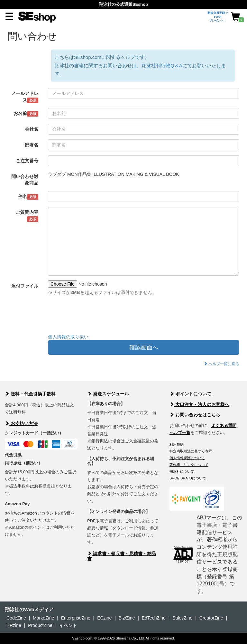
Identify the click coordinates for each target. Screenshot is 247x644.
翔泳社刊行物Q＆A (162, 66)
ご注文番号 (27, 161)
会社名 (32, 129)
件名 (28, 197)
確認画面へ (144, 347)
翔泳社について (182, 471)
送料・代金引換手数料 (30, 394)
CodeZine (16, 618)
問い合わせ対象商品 (25, 180)
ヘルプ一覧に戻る (221, 364)
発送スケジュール (108, 394)
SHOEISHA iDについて (188, 478)
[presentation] (97, 316)
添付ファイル (25, 286)
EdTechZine (154, 618)
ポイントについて (190, 394)
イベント (68, 625)
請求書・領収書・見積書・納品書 (122, 556)
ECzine (104, 618)
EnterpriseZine (76, 618)
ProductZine (40, 625)
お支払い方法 (21, 423)
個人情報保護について (187, 458)
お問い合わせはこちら (195, 415)
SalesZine (182, 618)
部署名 (32, 145)
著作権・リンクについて (189, 465)
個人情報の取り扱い (68, 337)
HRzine (14, 625)
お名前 (26, 114)
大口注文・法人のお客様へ (199, 404)
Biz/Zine (127, 618)
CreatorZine (211, 618)
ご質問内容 (27, 216)
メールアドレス (25, 97)
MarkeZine (43, 618)
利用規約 (177, 444)
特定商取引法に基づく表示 (191, 451)
